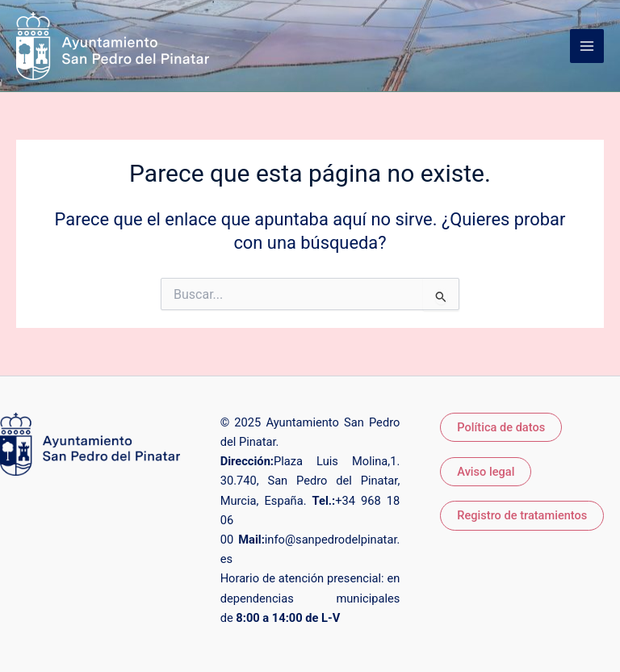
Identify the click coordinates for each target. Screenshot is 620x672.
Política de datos (501, 427)
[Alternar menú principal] (587, 46)
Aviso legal (486, 472)
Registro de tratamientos (522, 515)
